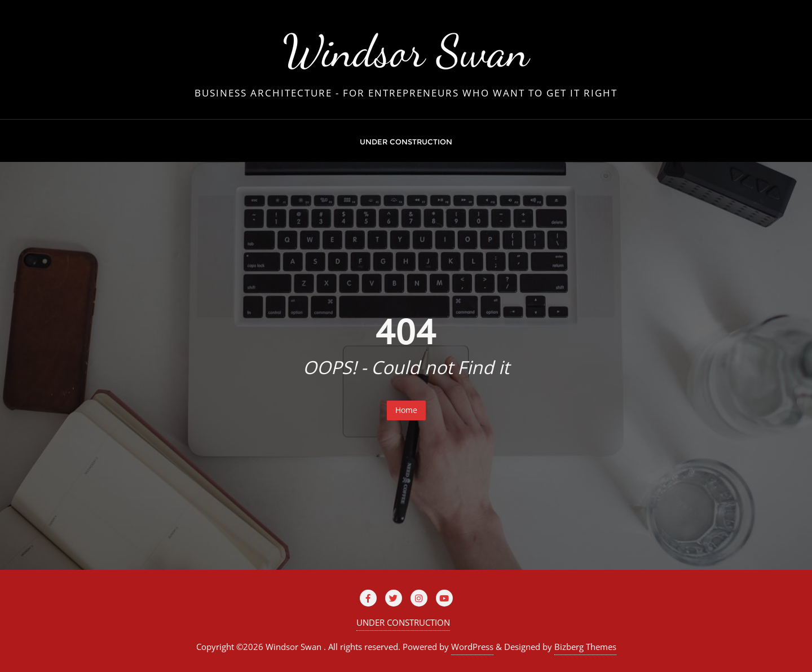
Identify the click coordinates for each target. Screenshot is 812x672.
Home (406, 410)
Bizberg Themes (585, 647)
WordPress (472, 647)
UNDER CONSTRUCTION (403, 622)
